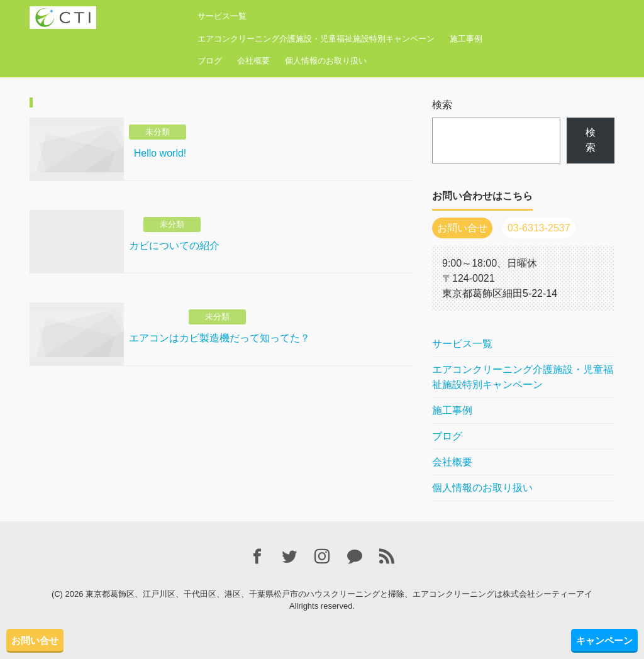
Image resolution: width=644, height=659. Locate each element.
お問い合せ (35, 640)
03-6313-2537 (539, 228)
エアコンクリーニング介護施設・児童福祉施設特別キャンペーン (316, 39)
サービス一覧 (222, 16)
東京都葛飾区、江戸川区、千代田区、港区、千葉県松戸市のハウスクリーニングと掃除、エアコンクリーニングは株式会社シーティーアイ (339, 594)
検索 (442, 105)
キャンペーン (604, 640)
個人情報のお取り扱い (326, 61)
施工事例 (466, 39)
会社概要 (253, 61)
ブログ (210, 61)
